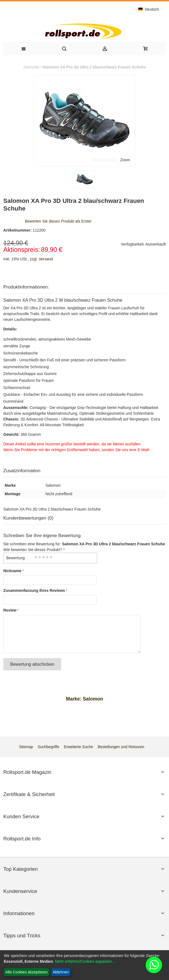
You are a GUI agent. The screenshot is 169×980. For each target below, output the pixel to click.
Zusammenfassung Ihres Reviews (34, 590)
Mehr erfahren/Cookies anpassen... (85, 961)
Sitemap (26, 747)
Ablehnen (61, 972)
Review (10, 610)
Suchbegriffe (48, 747)
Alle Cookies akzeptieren (27, 972)
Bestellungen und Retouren (121, 747)
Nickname (12, 571)
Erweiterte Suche (79, 747)
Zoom (125, 160)
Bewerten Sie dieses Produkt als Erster (58, 221)
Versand (46, 259)
